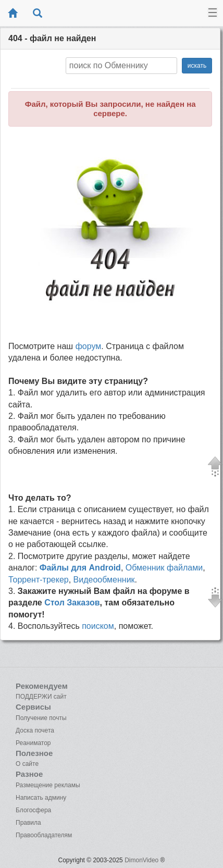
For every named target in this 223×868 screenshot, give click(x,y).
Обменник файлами (164, 568)
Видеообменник (104, 580)
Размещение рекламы (48, 785)
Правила (28, 823)
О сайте (27, 764)
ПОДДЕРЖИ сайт (41, 697)
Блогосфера (33, 810)
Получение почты (41, 718)
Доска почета (35, 730)
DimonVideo (141, 860)
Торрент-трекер (39, 580)
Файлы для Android (80, 568)
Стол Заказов (72, 603)
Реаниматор (33, 743)
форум (89, 346)
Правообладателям (44, 835)
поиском (98, 626)
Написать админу (41, 798)
